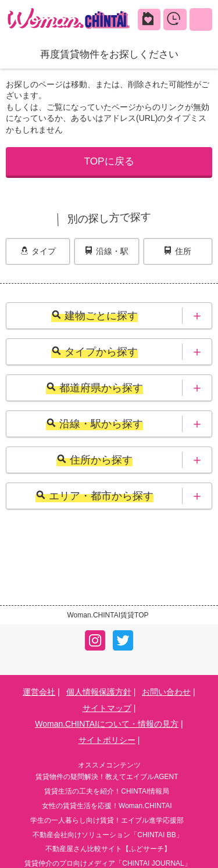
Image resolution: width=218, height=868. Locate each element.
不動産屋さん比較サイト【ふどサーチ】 (108, 849)
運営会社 (39, 692)
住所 (178, 251)
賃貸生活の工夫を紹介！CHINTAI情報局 (107, 791)
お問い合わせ (166, 692)
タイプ (38, 251)
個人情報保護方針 (99, 692)
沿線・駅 (107, 251)
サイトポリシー (107, 740)
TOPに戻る (109, 161)
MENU (201, 19)
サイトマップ (107, 708)
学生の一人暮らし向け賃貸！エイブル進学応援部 (107, 820)
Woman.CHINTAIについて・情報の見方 (107, 724)
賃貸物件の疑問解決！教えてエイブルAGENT (107, 777)
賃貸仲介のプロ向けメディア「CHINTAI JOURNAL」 (108, 863)
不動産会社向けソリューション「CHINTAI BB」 (108, 835)
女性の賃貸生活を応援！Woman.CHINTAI (107, 806)
